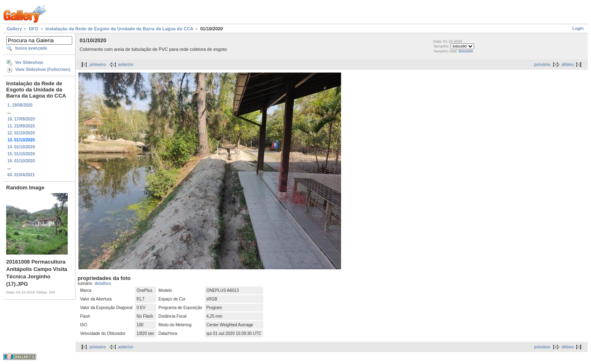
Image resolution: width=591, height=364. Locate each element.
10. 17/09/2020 (21, 119)
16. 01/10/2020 (21, 161)
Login (578, 28)
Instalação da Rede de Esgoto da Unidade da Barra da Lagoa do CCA (119, 29)
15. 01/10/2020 (21, 154)
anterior (126, 65)
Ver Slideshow (29, 63)
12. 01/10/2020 (21, 133)
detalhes (103, 283)
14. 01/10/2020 (21, 147)
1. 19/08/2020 (20, 105)
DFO (33, 29)
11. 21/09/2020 (21, 126)
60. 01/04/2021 (21, 175)
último (568, 65)
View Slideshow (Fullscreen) (43, 69)
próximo (542, 65)
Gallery (14, 29)
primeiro (98, 65)
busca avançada (31, 48)
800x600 (466, 51)
